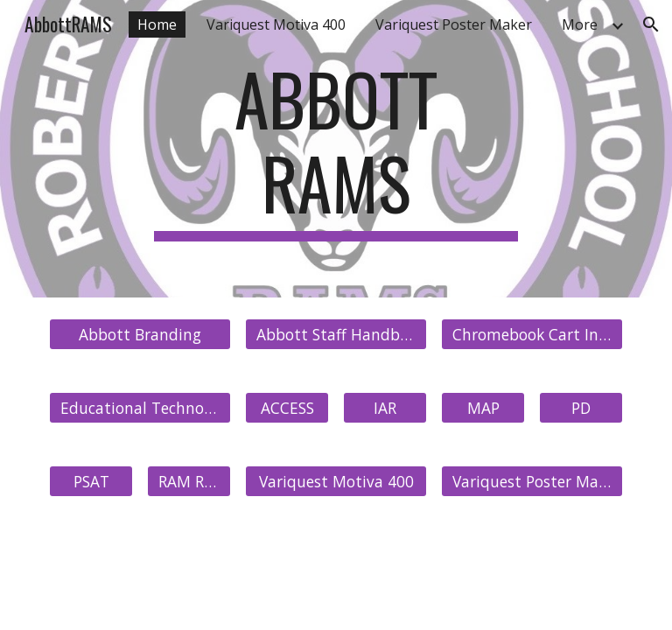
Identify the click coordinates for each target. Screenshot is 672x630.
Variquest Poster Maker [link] (454, 24)
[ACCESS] (287, 408)
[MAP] (483, 408)
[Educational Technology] (140, 408)
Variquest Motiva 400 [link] (276, 24)
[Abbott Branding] (140, 335)
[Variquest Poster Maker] (532, 482)
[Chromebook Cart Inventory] (532, 335)
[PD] (581, 408)
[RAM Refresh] (189, 482)
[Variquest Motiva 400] (336, 482)
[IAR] (385, 408)
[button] (651, 24)
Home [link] (157, 24)
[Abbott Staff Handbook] (336, 335)
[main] (336, 149)
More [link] (580, 24)
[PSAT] (91, 482)
